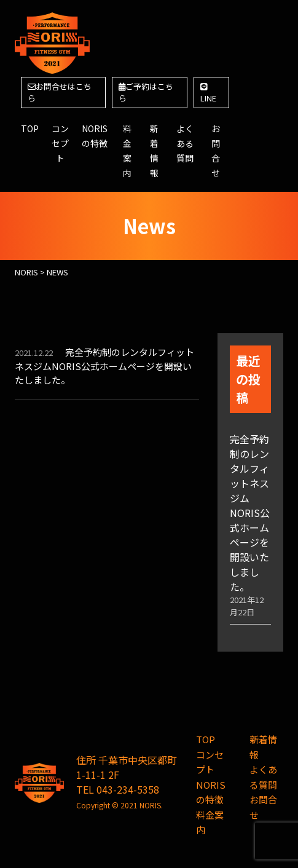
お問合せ (60, 93)
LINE (208, 94)
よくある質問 (185, 143)
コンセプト (60, 143)
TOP (30, 128)
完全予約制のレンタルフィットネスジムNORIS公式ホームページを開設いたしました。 (104, 366)
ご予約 (146, 93)
